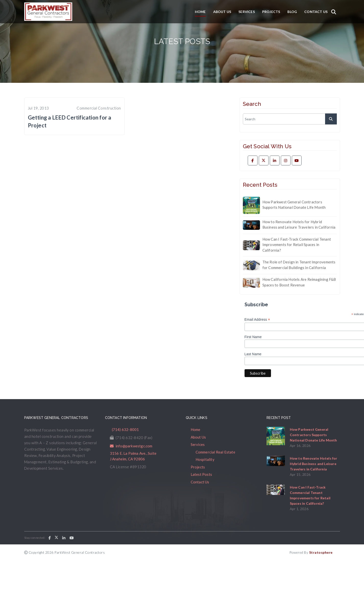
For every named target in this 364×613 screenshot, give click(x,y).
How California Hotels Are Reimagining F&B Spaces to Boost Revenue (299, 282)
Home (200, 12)
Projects (271, 12)
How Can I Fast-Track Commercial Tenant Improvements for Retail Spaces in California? (297, 245)
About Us (222, 12)
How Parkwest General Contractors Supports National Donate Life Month (294, 205)
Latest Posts (201, 474)
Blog (292, 12)
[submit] (331, 119)
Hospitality (205, 459)
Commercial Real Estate (215, 452)
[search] (290, 119)
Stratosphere (321, 552)
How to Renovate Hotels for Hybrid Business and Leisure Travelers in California (299, 225)
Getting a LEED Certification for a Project (70, 121)
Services (247, 12)
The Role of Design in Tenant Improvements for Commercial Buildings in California (299, 265)
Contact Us (316, 12)
